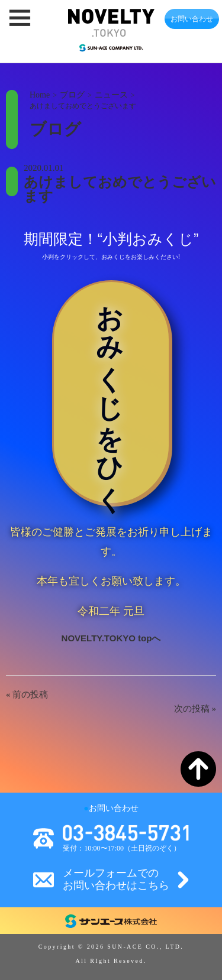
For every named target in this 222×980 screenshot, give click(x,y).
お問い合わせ (192, 19)
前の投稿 (30, 695)
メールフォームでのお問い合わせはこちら (116, 880)
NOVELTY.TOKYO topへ (111, 638)
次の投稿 (192, 709)
